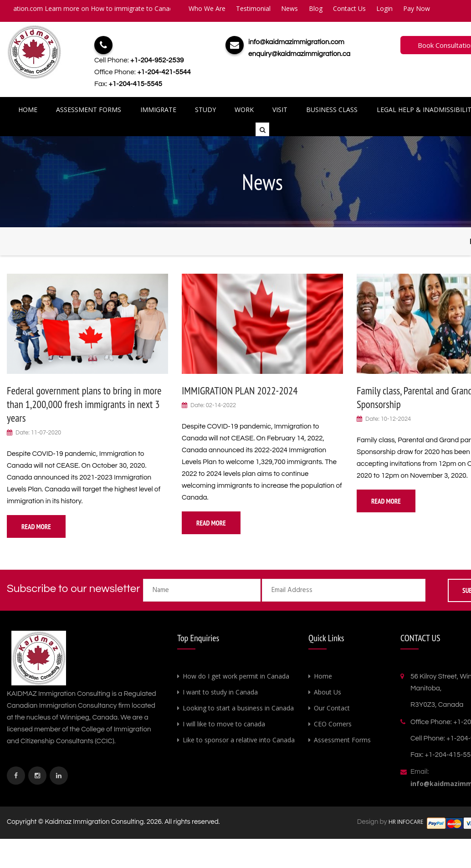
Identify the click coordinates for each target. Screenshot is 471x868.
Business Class (331, 110)
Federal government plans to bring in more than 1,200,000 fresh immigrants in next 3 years (84, 404)
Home (30, 110)
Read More (36, 527)
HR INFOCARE (407, 822)
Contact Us (349, 8)
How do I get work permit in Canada (236, 676)
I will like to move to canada (224, 724)
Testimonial (253, 8)
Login (384, 8)
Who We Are (207, 8)
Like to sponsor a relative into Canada (239, 740)
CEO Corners (333, 724)
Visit (279, 110)
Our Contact (332, 708)
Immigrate (159, 110)
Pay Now (417, 8)
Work (244, 110)
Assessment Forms (90, 110)
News (289, 8)
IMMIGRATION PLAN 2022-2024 (240, 391)
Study (206, 110)
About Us (328, 692)
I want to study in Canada (220, 692)
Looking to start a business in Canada (238, 708)
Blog (316, 8)
